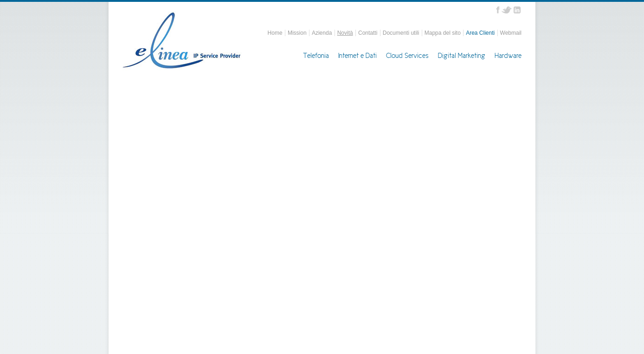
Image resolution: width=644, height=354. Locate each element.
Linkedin (517, 10)
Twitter (507, 10)
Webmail (511, 33)
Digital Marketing (462, 56)
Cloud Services (407, 56)
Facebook (498, 10)
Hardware (508, 56)
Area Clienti (480, 33)
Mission (297, 33)
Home (275, 33)
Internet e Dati (357, 56)
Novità (345, 33)
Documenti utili (401, 33)
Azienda (322, 33)
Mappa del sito (443, 33)
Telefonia (316, 56)
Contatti (368, 33)
